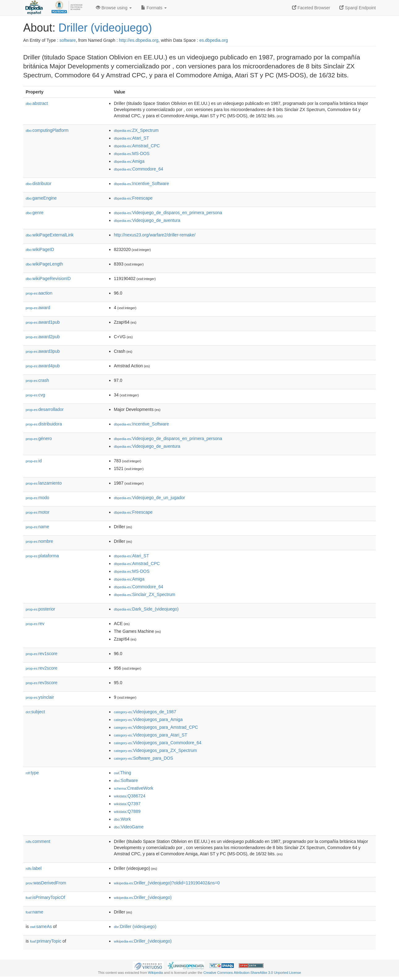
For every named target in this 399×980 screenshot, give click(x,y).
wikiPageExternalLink (50, 235)
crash (37, 380)
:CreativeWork (134, 788)
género (39, 438)
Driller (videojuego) (105, 28)
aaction (39, 293)
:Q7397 (127, 804)
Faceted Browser (311, 8)
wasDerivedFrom (46, 883)
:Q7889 (127, 811)
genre (35, 213)
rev (35, 624)
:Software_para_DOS (144, 758)
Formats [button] (154, 8)
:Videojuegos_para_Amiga (148, 719)
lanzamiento (44, 483)
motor (38, 512)
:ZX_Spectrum (136, 130)
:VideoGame (129, 827)
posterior (41, 609)
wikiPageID (40, 249)
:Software (126, 780)
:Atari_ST (131, 138)
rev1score (42, 654)
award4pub (43, 366)
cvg (35, 395)
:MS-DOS (132, 153)
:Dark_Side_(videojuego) (146, 609)
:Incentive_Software (141, 183)
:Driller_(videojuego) (143, 897)
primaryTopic (46, 941)
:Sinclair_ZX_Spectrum (145, 594)
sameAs (41, 926)
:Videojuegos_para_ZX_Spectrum (155, 750)
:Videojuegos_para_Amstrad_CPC (156, 727)
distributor (39, 183)
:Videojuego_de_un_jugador (149, 498)
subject (35, 712)
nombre (39, 541)
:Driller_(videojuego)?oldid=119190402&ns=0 (167, 883)
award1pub (43, 322)
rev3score (42, 683)
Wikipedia (155, 973)
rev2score (42, 668)
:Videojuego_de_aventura (147, 220)
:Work (122, 819)
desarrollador (45, 409)
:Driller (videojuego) (135, 926)
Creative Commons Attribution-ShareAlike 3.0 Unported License (252, 973)
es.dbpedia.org (214, 40)
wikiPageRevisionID (48, 278)
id (34, 461)
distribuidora (44, 424)
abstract (37, 103)
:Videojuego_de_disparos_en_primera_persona (168, 213)
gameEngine (41, 198)
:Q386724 (130, 796)
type (32, 773)
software (68, 40)
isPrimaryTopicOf (45, 897)
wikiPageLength (44, 264)
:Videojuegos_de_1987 (145, 712)
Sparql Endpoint (358, 8)
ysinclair (40, 697)
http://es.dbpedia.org (139, 40)
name (37, 527)
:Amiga (129, 161)
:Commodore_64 (139, 169)
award (38, 308)
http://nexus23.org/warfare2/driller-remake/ (155, 235)
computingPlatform (47, 130)
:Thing (122, 773)
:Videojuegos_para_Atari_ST (150, 735)
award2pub (43, 337)
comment (38, 841)
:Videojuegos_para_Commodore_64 (158, 743)
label (34, 868)
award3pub (43, 351)
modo (37, 498)
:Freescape (133, 198)
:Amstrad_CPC (137, 146)
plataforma (42, 556)
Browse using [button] (114, 8)
